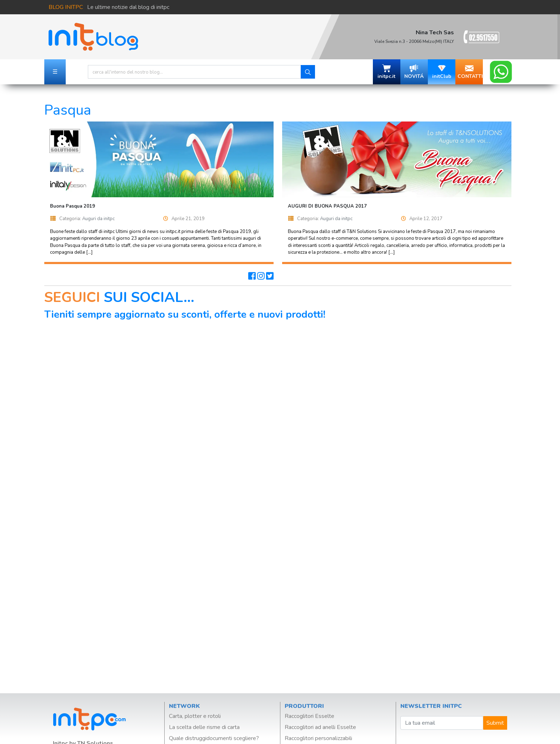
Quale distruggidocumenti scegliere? (214, 738)
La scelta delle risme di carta (204, 727)
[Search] (194, 72)
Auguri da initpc (98, 219)
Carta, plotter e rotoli (195, 716)
